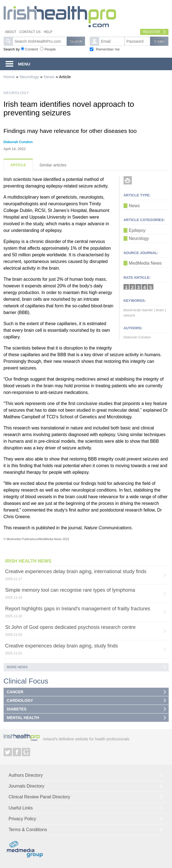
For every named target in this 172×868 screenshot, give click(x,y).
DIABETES (17, 709)
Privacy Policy (22, 819)
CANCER (15, 692)
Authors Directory (26, 775)
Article (18, 165)
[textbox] (40, 41)
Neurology (29, 77)
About (11, 32)
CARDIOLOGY (20, 700)
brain (160, 310)
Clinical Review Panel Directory (39, 797)
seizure (129, 315)
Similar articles (53, 165)
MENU (24, 64)
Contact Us (30, 32)
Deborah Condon (18, 142)
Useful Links (21, 808)
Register (151, 32)
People (50, 49)
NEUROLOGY (16, 93)
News (49, 77)
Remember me (108, 49)
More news (17, 667)
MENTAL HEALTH (23, 718)
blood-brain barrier (138, 310)
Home (9, 77)
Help (48, 32)
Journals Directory (26, 786)
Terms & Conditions (28, 830)
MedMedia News (145, 263)
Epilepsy (137, 230)
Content (32, 49)
